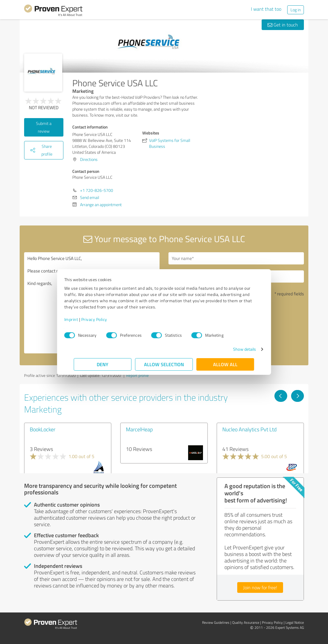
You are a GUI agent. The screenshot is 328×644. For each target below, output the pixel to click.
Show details (235, 349)
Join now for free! (260, 587)
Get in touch (283, 25)
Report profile (138, 375)
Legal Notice (295, 622)
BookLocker (43, 429)
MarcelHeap (139, 429)
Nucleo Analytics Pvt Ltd (249, 429)
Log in (296, 10)
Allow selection (164, 364)
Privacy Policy (104, 319)
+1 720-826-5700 (97, 190)
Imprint (81, 319)
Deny (103, 364)
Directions (89, 159)
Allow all (225, 364)
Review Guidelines (216, 622)
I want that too (266, 9)
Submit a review (44, 127)
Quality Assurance (246, 622)
